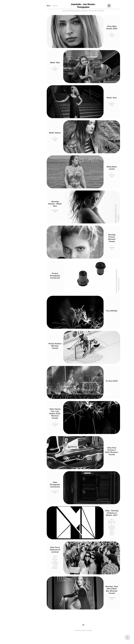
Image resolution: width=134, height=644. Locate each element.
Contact (55, 6)
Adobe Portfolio (87, 630)
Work (49, 6)
